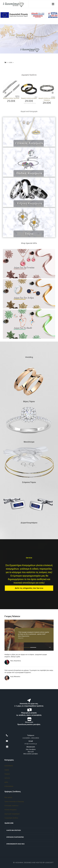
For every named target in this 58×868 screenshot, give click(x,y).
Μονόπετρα (29, 442)
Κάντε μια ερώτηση (14, 830)
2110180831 (26, 738)
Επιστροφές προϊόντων (11, 806)
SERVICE (7, 778)
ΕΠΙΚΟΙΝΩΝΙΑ (9, 786)
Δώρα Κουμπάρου (29, 523)
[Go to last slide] (5, 93)
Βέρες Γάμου (29, 401)
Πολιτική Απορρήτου (11, 810)
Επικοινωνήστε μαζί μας (16, 844)
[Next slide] (53, 93)
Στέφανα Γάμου (29, 482)
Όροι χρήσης (8, 797)
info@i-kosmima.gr (31, 744)
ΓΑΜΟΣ (7, 770)
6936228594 (35, 738)
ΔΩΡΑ (6, 782)
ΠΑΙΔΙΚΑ (7, 774)
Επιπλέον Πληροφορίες (15, 837)
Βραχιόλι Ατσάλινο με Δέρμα (29, 98)
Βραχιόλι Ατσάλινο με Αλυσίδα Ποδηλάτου (47, 99)
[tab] (23, 103)
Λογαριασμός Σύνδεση (11, 818)
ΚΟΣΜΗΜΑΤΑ (9, 766)
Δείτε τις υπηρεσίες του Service (29, 588)
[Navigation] (53, 4)
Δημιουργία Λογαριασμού (12, 814)
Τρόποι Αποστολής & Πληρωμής (14, 802)
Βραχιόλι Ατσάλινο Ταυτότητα (11, 98)
